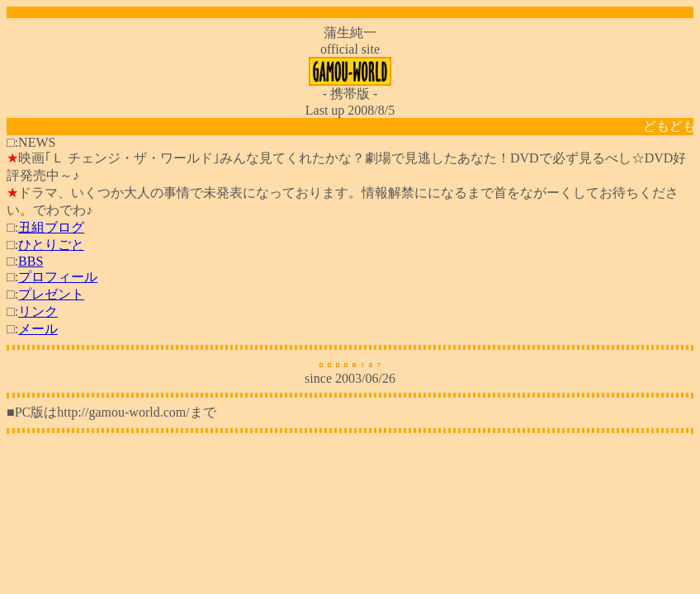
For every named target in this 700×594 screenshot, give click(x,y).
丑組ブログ (51, 227)
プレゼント (51, 294)
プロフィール (58, 277)
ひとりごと (51, 245)
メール (38, 329)
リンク (38, 311)
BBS (31, 261)
